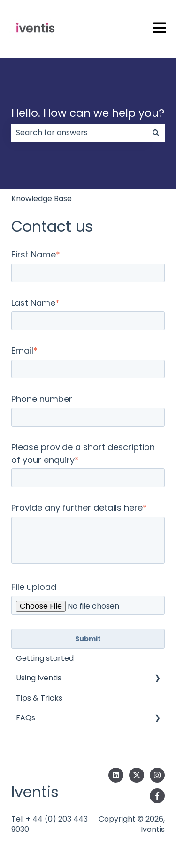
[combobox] (79, 133)
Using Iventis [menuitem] (39, 678)
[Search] (156, 133)
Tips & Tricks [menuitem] (39, 698)
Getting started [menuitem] (45, 658)
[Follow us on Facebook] (157, 796)
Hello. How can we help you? (88, 113)
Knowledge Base (42, 199)
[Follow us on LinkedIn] (116, 775)
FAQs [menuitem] (26, 718)
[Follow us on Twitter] (137, 775)
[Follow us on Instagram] (157, 775)
